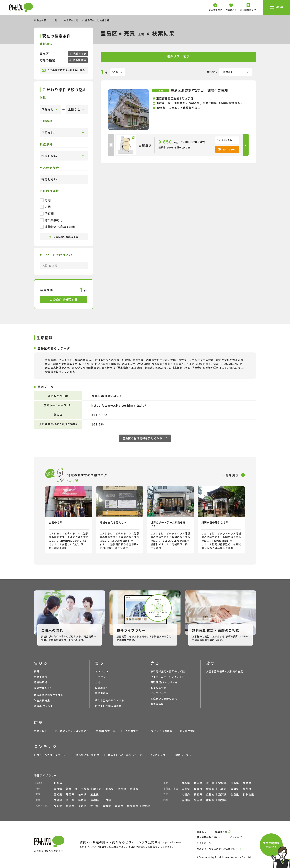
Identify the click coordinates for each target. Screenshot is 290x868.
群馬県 (110, 789)
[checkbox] (111, 145)
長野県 (198, 789)
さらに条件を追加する (64, 237)
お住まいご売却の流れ (164, 699)
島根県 (95, 800)
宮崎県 (119, 806)
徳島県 (210, 800)
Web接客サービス (107, 731)
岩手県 (198, 783)
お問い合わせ (226, 149)
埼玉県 (97, 789)
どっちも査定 (159, 688)
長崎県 (82, 806)
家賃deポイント (44, 706)
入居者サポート (134, 731)
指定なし (228, 72)
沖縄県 (146, 806)
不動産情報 (41, 20)
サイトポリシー (205, 843)
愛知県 (58, 794)
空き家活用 (157, 704)
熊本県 (107, 806)
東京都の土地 (72, 20)
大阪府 (186, 794)
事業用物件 (102, 693)
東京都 (58, 789)
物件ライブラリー (186, 755)
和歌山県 (248, 794)
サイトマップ (235, 837)
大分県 (95, 806)
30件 (115, 72)
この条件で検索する (64, 299)
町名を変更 (79, 60)
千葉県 (85, 789)
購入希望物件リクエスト (110, 700)
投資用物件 (102, 688)
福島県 (247, 783)
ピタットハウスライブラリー (51, 755)
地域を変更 (79, 54)
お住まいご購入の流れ (108, 706)
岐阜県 (82, 794)
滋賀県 (222, 794)
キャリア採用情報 (162, 731)
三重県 (95, 794)
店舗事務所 (41, 677)
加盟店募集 (221, 831)
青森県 (186, 783)
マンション (102, 671)
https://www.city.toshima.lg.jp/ (119, 405)
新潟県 (210, 789)
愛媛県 (198, 800)
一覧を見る (230, 475)
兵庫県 (198, 794)
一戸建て (100, 677)
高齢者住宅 (41, 688)
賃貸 (37, 671)
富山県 (235, 789)
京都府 (210, 794)
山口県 (107, 800)
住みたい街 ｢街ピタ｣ (88, 755)
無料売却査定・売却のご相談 (168, 671)
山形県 (235, 783)
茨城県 (134, 789)
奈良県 (235, 794)
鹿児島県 (133, 806)
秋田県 (210, 783)
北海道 (58, 783)
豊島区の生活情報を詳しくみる (145, 438)
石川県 (222, 789)
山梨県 (186, 789)
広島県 (58, 800)
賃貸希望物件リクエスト (49, 695)
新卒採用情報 (188, 731)
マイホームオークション (165, 677)
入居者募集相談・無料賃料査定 (225, 671)
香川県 (186, 800)
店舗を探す (41, 731)
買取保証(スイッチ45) (164, 682)
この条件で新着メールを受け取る (63, 70)
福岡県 (58, 806)
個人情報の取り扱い (208, 837)
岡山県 (70, 800)
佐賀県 (70, 806)
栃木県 (122, 789)
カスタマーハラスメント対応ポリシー (217, 849)
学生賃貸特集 (42, 700)
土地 (55, 20)
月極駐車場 (41, 682)
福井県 (247, 789)
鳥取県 (82, 800)
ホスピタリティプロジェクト (72, 731)
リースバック (158, 693)
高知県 (222, 800)
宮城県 (222, 783)
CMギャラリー (159, 755)
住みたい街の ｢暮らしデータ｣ (126, 755)
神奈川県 (72, 789)
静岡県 (70, 794)
